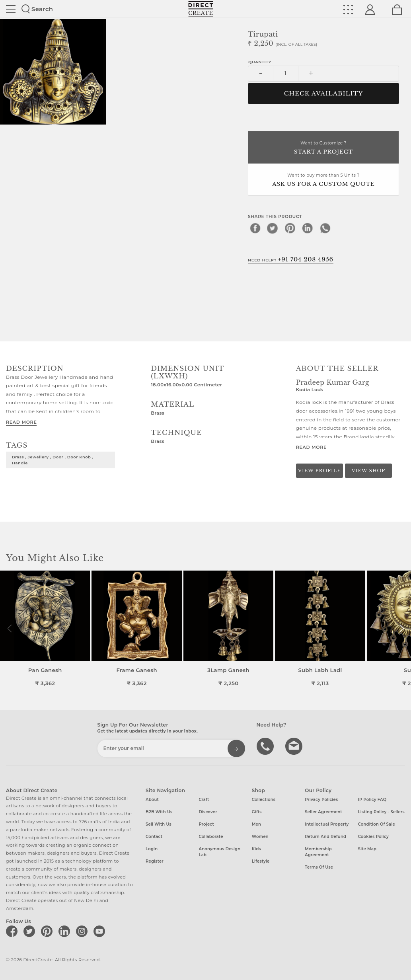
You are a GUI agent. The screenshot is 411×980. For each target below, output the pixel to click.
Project (206, 824)
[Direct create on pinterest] (48, 931)
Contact (154, 837)
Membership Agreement (318, 852)
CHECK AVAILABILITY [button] (324, 94)
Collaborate (211, 837)
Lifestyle (261, 861)
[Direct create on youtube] (101, 931)
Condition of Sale (377, 824)
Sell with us (159, 824)
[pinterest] (290, 228)
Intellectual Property (327, 824)
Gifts (257, 812)
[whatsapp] (325, 228)
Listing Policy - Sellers (381, 812)
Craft (204, 800)
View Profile (319, 471)
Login (152, 849)
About (152, 800)
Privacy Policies (321, 800)
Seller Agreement (323, 812)
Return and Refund (325, 837)
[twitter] (273, 228)
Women (260, 837)
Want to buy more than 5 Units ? (323, 180)
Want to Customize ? (323, 148)
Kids (256, 849)
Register (155, 861)
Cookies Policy (373, 837)
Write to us (295, 746)
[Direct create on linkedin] (66, 931)
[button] (402, 629)
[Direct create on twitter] (31, 931)
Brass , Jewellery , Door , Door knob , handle (53, 460)
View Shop (368, 471)
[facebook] (255, 228)
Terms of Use (319, 867)
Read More (21, 422)
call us (266, 746)
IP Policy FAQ (372, 800)
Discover (208, 812)
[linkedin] (308, 228)
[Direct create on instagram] (83, 931)
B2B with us (159, 812)
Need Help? (291, 259)
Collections (264, 800)
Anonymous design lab (219, 852)
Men (256, 824)
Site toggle (11, 9)
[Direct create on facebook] (13, 931)
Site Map (367, 849)
